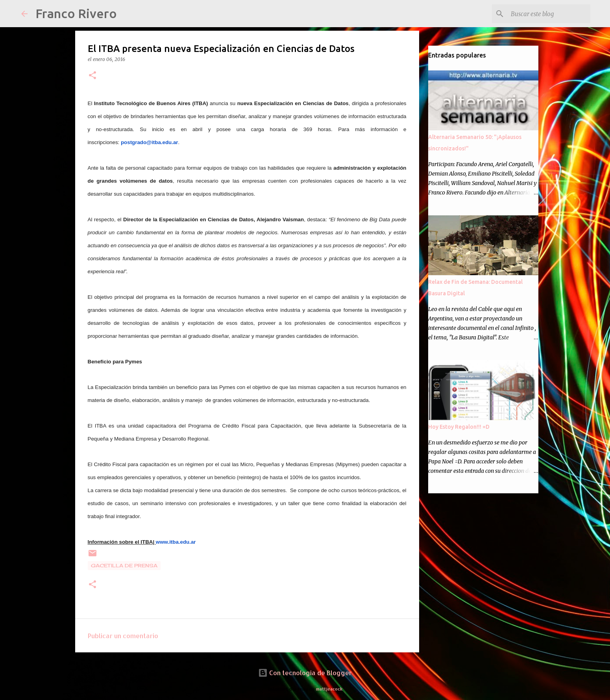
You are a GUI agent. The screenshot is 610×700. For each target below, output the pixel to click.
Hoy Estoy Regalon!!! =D (459, 427)
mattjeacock (329, 689)
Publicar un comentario (123, 636)
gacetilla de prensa (124, 566)
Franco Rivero (76, 13)
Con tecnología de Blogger (305, 673)
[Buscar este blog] (549, 14)
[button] (92, 76)
